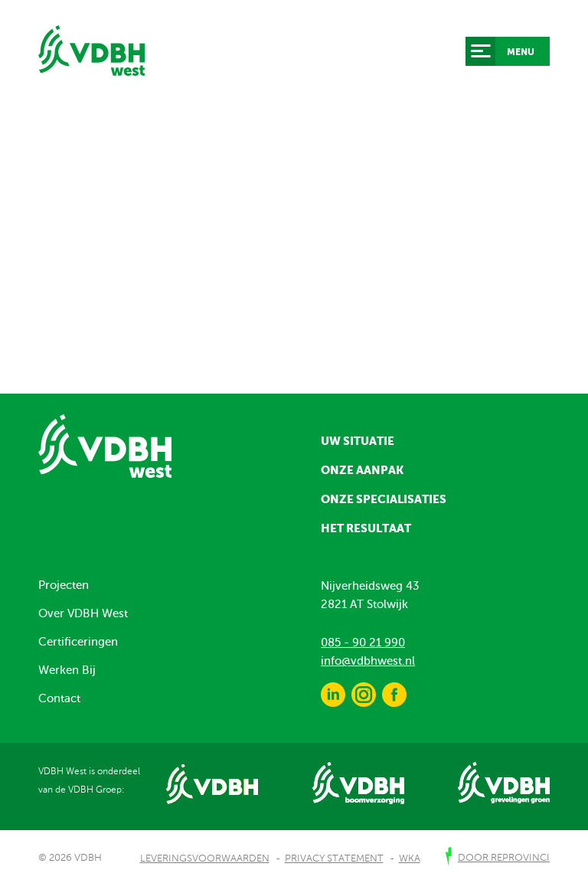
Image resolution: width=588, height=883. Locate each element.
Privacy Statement (334, 858)
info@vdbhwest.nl (368, 661)
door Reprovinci (504, 858)
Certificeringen (78, 642)
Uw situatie (358, 441)
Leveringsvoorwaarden (205, 858)
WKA (410, 858)
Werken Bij (67, 670)
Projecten (64, 585)
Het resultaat (366, 528)
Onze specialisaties (384, 499)
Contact (59, 698)
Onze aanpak (362, 470)
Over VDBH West (83, 613)
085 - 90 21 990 (363, 643)
